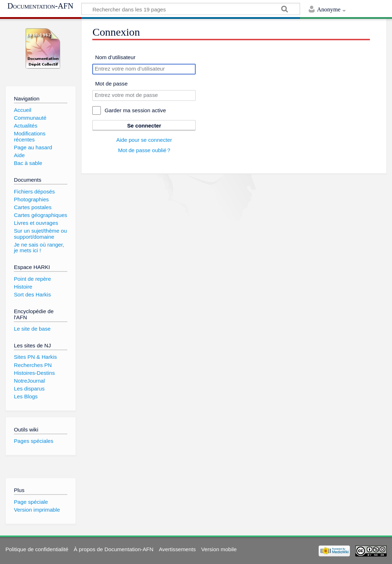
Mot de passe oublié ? (144, 150)
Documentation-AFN (40, 6)
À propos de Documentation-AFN (114, 549)
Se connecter (144, 126)
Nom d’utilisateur (115, 57)
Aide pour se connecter (144, 140)
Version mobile (219, 549)
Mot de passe (111, 84)
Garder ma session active (135, 110)
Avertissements (177, 549)
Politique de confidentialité (37, 549)
